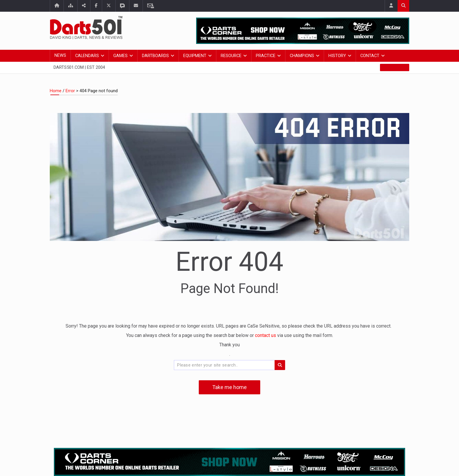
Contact (370, 56)
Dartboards (155, 56)
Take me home (229, 387)
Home (56, 91)
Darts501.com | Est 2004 (79, 67)
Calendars (87, 56)
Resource (231, 56)
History (337, 56)
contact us (266, 335)
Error (70, 91)
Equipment (195, 56)
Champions (302, 56)
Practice (266, 56)
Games (120, 56)
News (60, 55)
